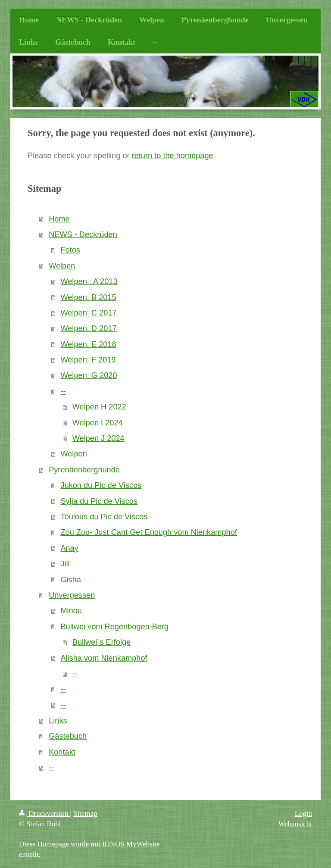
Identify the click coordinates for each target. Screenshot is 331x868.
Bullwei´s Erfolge (101, 642)
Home (59, 219)
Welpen (62, 266)
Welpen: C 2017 (88, 313)
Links (58, 721)
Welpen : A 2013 (89, 281)
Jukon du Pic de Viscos (101, 485)
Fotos (70, 250)
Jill (65, 564)
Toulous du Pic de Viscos (104, 517)
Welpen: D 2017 (88, 328)
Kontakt (62, 752)
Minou (71, 611)
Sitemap (85, 813)
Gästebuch (68, 736)
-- (63, 391)
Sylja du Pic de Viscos (99, 501)
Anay (69, 548)
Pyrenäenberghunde (84, 470)
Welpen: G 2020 (89, 375)
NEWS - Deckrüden (83, 234)
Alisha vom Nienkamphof (104, 658)
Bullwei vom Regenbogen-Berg (114, 627)
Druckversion (44, 813)
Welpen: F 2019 (88, 360)
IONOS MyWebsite (131, 844)
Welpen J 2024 (98, 438)
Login (303, 813)
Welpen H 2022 (99, 407)
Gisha (71, 580)
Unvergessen (72, 595)
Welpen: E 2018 (88, 344)
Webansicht (295, 824)
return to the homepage (173, 156)
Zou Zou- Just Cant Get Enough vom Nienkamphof (148, 532)
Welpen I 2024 (98, 423)
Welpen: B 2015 (88, 297)
